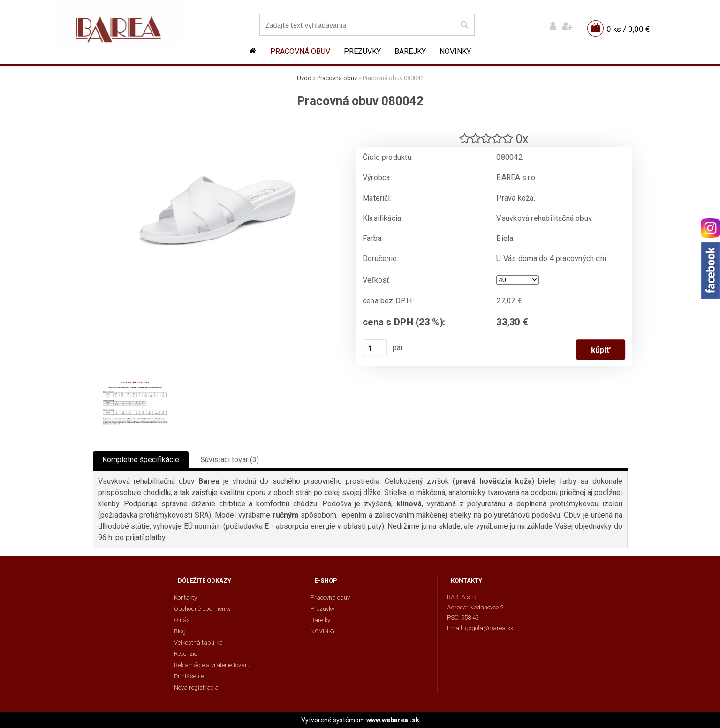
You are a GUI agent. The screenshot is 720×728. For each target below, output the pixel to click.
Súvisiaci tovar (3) (230, 460)
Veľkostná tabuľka (198, 642)
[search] (464, 25)
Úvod (304, 78)
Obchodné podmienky (202, 609)
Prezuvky (362, 51)
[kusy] (374, 348)
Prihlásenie (189, 676)
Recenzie (186, 654)
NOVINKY (455, 51)
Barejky (410, 51)
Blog (180, 631)
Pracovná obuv (300, 51)
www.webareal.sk (393, 720)
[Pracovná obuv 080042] (217, 124)
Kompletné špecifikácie (141, 460)
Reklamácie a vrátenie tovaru (212, 665)
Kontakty (186, 597)
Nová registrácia (196, 687)
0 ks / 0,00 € (628, 29)
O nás (182, 620)
